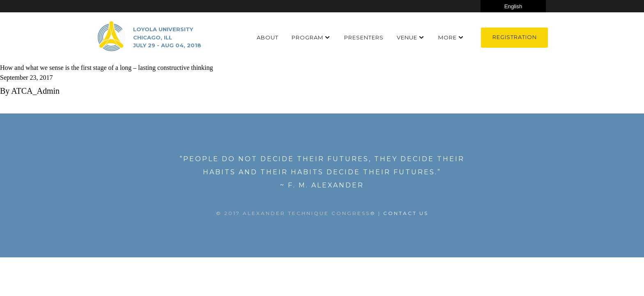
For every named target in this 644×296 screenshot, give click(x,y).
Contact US (406, 213)
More (447, 37)
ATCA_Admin (35, 91)
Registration (515, 37)
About (268, 37)
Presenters (364, 37)
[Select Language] (513, 6)
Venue (407, 37)
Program (307, 37)
